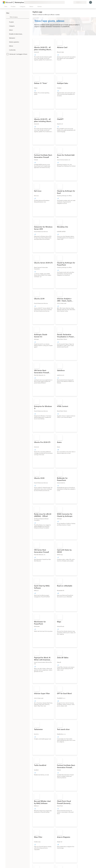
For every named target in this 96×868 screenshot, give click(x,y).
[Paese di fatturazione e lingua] (80, 2)
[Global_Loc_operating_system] (7, 42)
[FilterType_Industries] (7, 30)
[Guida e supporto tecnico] (68, 2)
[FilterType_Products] (7, 22)
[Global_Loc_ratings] (7, 38)
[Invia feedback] (65, 2)
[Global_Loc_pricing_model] (7, 34)
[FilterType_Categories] (7, 26)
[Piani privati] (72, 2)
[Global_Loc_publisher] (7, 46)
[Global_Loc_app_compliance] (7, 50)
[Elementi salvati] (70, 2)
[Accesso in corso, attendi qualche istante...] (91, 2)
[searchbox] (19, 17)
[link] (43, 56)
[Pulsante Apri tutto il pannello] (5, 7)
